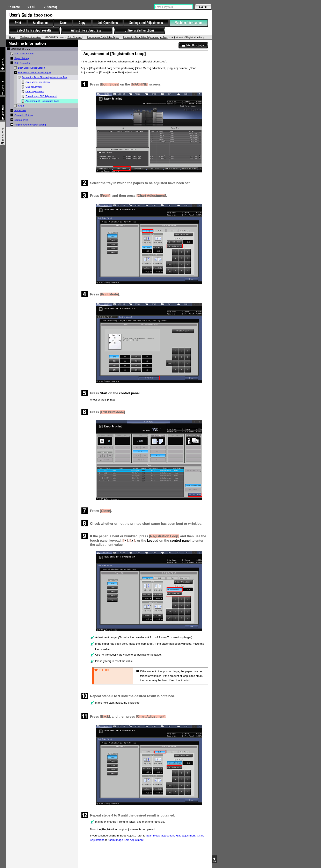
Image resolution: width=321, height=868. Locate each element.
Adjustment (20, 110)
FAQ (31, 7)
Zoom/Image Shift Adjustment (41, 96)
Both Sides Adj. (75, 37)
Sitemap (51, 7)
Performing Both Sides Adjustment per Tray (145, 37)
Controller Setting (24, 115)
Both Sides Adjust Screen (31, 68)
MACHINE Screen (24, 54)
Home (14, 7)
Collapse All (3, 84)
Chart (21, 106)
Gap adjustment (34, 87)
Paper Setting (22, 58)
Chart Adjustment (35, 91)
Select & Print (3, 133)
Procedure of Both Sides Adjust (103, 37)
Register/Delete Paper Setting (30, 125)
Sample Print (21, 120)
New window (3, 108)
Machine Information (30, 37)
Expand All (3, 59)
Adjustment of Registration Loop (42, 101)
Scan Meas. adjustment (38, 82)
